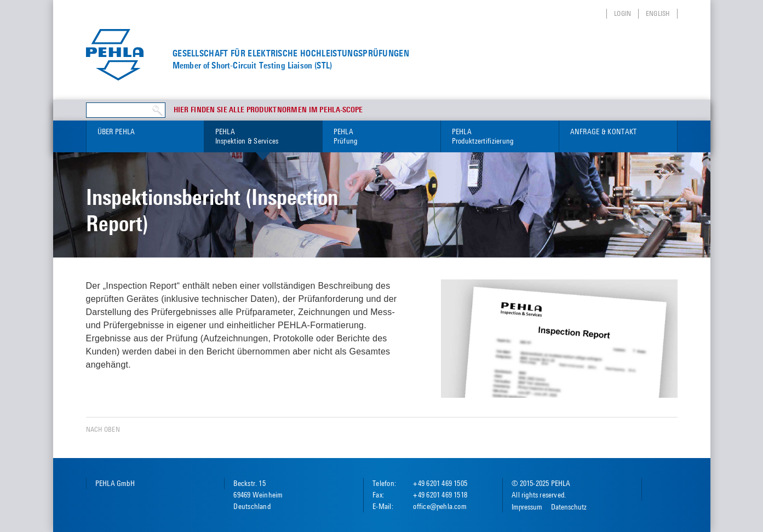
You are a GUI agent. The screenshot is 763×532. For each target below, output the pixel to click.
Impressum (527, 507)
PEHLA (263, 137)
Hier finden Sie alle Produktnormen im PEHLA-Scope (268, 110)
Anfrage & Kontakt (604, 131)
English (658, 13)
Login (623, 13)
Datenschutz (569, 507)
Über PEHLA (116, 131)
